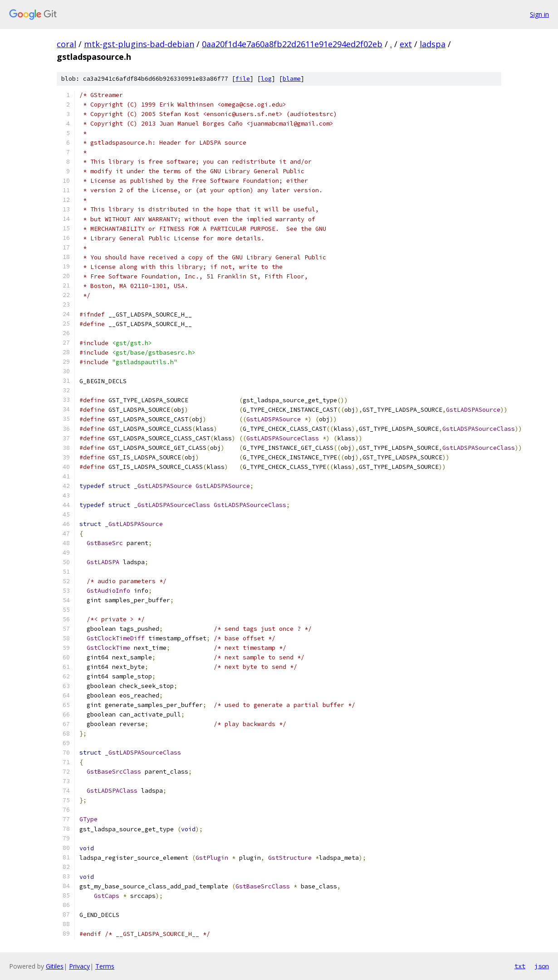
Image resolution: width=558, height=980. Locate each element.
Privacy (79, 966)
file (243, 79)
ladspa (433, 44)
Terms (105, 966)
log (266, 79)
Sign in (539, 14)
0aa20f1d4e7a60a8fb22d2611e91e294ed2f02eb (292, 44)
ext (406, 44)
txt (520, 966)
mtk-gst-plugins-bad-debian (139, 44)
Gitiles (55, 966)
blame (292, 79)
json (542, 966)
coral (66, 44)
